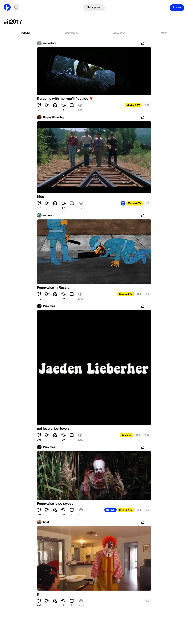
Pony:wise (49, 306)
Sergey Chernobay (54, 117)
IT (38, 594)
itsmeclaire (50, 43)
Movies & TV (133, 105)
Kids (40, 197)
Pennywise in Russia (53, 288)
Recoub (110, 510)
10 (147, 105)
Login (177, 7)
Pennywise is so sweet (55, 504)
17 (147, 435)
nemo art (48, 215)
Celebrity (126, 435)
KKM (46, 522)
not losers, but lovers (53, 429)
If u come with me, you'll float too (65, 99)
